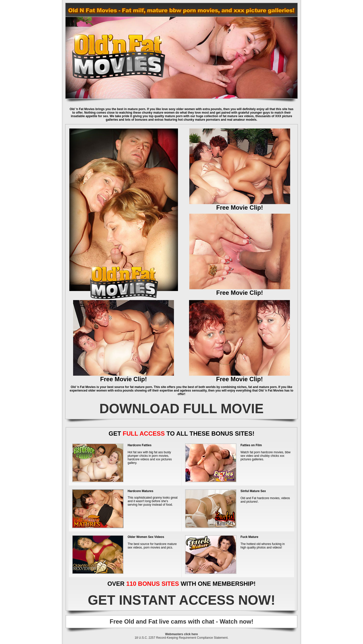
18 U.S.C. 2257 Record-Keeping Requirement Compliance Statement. (181, 638)
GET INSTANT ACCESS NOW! (181, 600)
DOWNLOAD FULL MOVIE (181, 409)
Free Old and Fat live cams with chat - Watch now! (181, 621)
